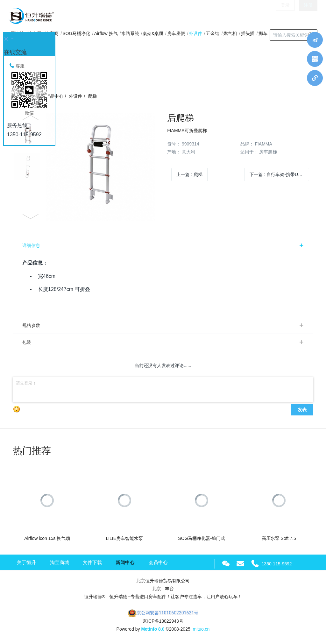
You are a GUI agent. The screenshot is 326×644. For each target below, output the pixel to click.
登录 (285, 16)
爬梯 (92, 96)
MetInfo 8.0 (153, 629)
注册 (308, 16)
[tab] (163, 245)
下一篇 (279, 174)
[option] (85, 167)
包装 (27, 342)
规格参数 (31, 325)
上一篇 (189, 174)
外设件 (75, 96)
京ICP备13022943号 (163, 621)
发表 (302, 410)
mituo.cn (201, 629)
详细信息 (31, 245)
